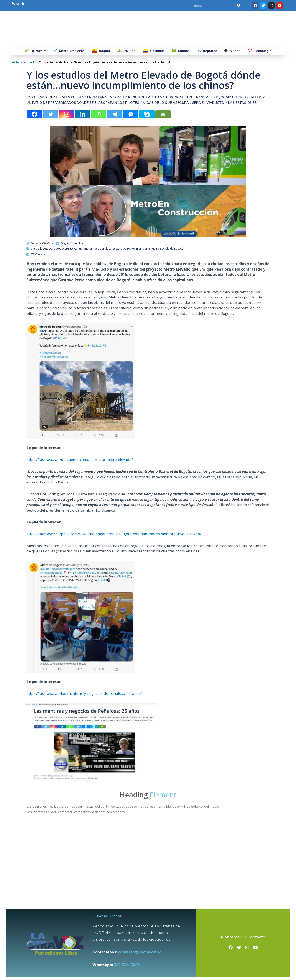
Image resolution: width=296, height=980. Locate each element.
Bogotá (29, 131)
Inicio (15, 131)
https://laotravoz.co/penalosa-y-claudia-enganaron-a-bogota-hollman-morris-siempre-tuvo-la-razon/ (114, 602)
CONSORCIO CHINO (61, 317)
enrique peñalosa (100, 317)
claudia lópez (39, 317)
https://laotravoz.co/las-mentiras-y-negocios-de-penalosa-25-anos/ (84, 762)
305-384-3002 (129, 960)
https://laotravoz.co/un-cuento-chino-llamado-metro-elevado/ (80, 528)
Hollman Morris (141, 317)
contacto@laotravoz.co (143, 947)
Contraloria (81, 317)
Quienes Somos (110, 911)
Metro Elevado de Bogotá (167, 317)
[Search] (239, 5)
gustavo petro (121, 317)
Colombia (77, 312)
